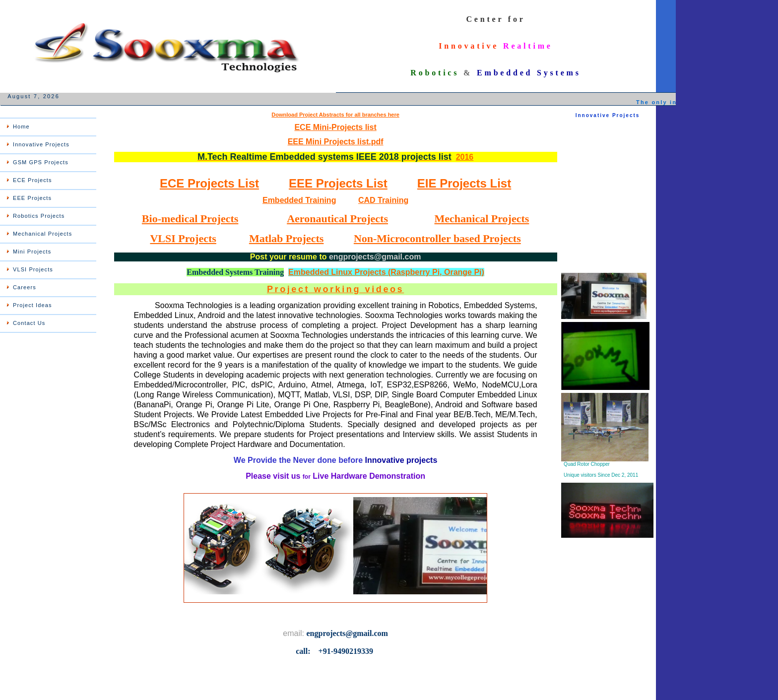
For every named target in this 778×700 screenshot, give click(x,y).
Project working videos (335, 289)
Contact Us (29, 323)
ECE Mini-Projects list (335, 127)
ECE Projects (32, 180)
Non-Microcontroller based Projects (437, 238)
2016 (465, 157)
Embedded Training (299, 200)
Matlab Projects (287, 238)
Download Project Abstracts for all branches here (335, 115)
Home (21, 127)
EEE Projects (32, 198)
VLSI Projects (33, 269)
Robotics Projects (39, 216)
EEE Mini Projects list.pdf (336, 142)
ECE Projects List (209, 183)
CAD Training (383, 200)
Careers (25, 287)
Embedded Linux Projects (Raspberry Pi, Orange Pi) (386, 272)
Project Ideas (32, 305)
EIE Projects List (464, 183)
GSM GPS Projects (41, 162)
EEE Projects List (338, 183)
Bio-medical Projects (190, 219)
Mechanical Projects (42, 234)
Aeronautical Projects (337, 219)
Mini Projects (32, 252)
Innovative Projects (41, 144)
